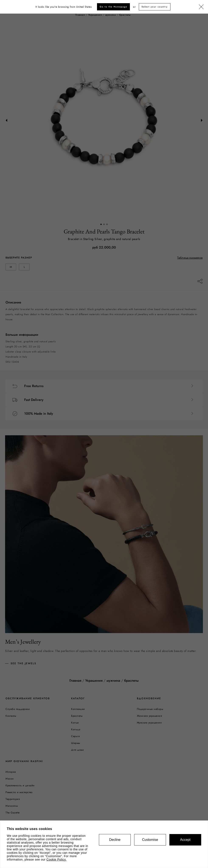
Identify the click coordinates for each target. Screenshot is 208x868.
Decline (115, 840)
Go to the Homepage (113, 7)
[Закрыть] (201, 7)
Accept (185, 840)
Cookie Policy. (57, 860)
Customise (150, 840)
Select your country (155, 7)
